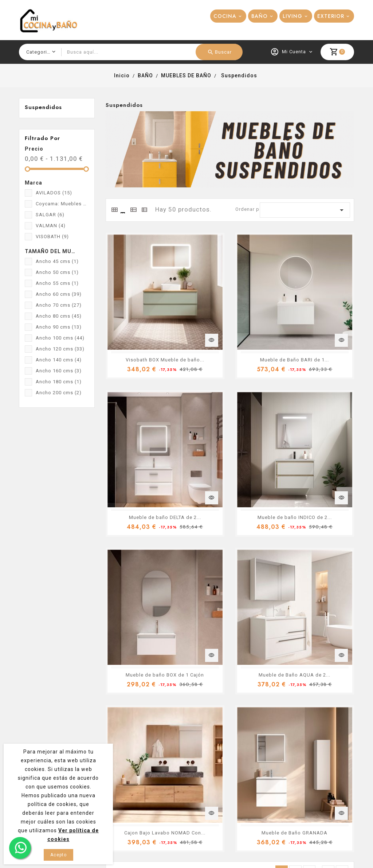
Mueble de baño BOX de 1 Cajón (237, 436)
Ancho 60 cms (59, 294)
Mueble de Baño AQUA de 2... (320, 436)
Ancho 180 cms (59, 382)
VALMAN (51, 226)
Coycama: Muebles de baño (62, 204)
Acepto (58, 855)
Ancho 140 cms (59, 360)
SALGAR (50, 215)
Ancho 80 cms (59, 316)
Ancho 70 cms (59, 305)
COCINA (225, 16)
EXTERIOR (331, 16)
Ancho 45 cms (57, 261)
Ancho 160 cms (59, 371)
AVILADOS (54, 193)
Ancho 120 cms (60, 349)
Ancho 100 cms (60, 338)
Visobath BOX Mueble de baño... (150, 316)
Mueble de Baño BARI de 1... (232, 316)
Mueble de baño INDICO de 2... (148, 436)
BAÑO (260, 16)
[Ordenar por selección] (305, 210)
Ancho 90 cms (59, 327)
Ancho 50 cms (57, 272)
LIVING (292, 16)
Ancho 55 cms (57, 283)
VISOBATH (52, 237)
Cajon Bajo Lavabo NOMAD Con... (152, 555)
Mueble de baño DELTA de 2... (320, 316)
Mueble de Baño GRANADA (230, 555)
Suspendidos (43, 107)
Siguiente (342, 600)
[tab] (114, 210)
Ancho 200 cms (59, 393)
